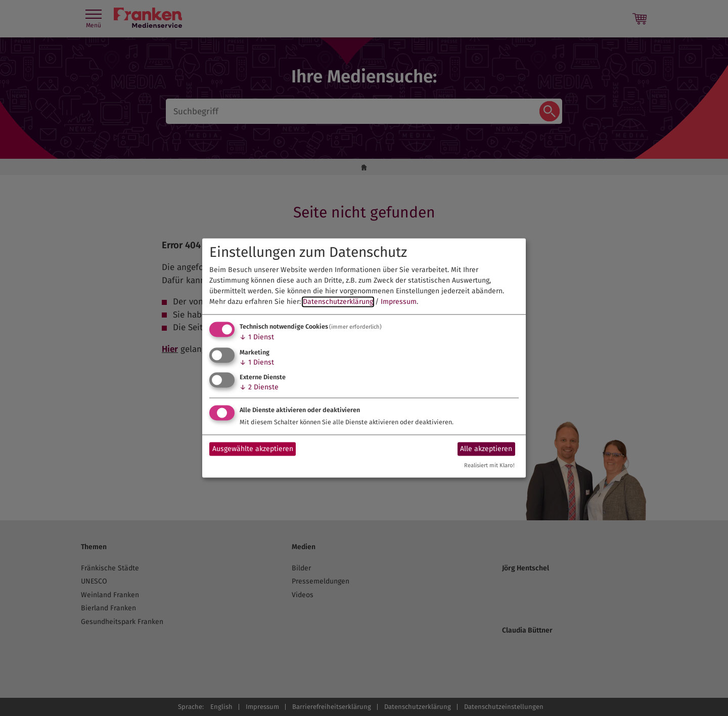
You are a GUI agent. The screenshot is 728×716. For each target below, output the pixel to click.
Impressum (399, 302)
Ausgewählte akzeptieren (253, 449)
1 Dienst (257, 337)
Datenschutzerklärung (338, 302)
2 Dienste (259, 388)
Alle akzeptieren (486, 449)
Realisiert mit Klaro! (489, 466)
